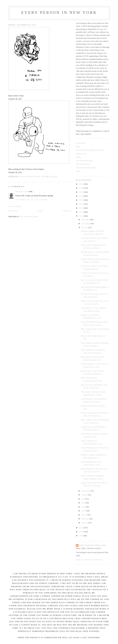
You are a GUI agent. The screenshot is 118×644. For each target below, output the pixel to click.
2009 (81, 532)
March (84, 515)
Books (78, 157)
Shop (78, 171)
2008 (81, 536)
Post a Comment (15, 206)
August (85, 495)
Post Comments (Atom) (29, 216)
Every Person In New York (59, 13)
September (86, 491)
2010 (81, 528)
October (85, 227)
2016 (81, 196)
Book (78, 147)
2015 (81, 200)
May (84, 507)
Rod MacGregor (22, 191)
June (84, 503)
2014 (81, 204)
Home (40, 211)
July (83, 499)
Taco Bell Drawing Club (86, 168)
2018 (81, 188)
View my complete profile (89, 560)
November (86, 224)
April (84, 511)
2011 (81, 216)
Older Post (67, 211)
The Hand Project (83, 164)
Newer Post (13, 211)
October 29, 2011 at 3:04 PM (31, 200)
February (85, 519)
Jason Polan (81, 143)
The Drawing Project (84, 161)
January (85, 523)
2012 (81, 212)
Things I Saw (81, 154)
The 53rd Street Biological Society (90, 150)
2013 (81, 208)
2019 (81, 184)
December (86, 220)
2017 (81, 192)
